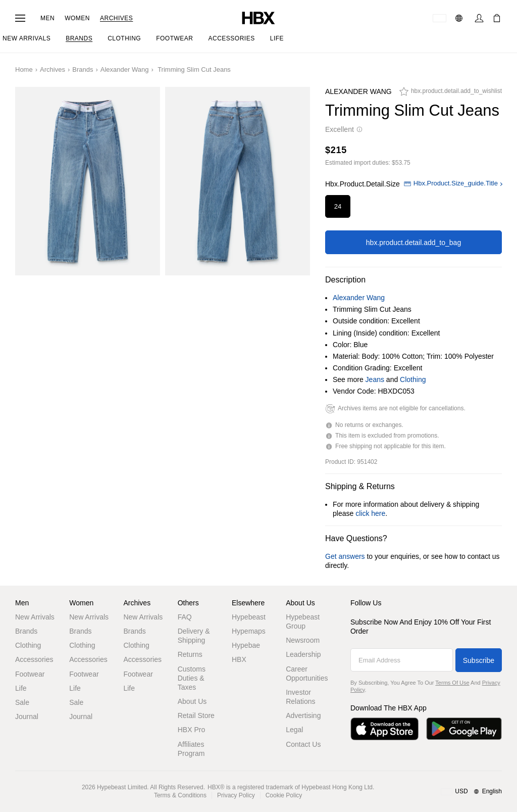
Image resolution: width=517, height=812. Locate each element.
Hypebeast (249, 617)
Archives (116, 18)
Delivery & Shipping (194, 636)
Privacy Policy (236, 795)
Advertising (303, 715)
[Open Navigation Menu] (20, 18)
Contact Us (303, 744)
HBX (239, 659)
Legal (294, 730)
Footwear (30, 674)
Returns (190, 654)
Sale (22, 702)
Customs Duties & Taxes (192, 678)
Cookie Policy (284, 795)
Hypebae (246, 645)
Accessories (34, 659)
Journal (27, 717)
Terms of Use (452, 683)
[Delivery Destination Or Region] (440, 18)
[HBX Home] (258, 17)
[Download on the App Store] (384, 729)
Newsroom (303, 640)
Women (77, 18)
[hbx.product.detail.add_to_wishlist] (451, 94)
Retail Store (196, 715)
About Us (192, 701)
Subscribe (479, 660)
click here (370, 513)
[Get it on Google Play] (464, 729)
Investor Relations (300, 697)
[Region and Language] (471, 792)
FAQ (185, 617)
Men (47, 18)
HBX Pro (191, 730)
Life (21, 688)
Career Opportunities (307, 674)
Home (24, 69)
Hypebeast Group (303, 622)
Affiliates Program (191, 749)
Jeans (375, 379)
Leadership (303, 654)
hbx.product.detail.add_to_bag (413, 243)
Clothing (413, 379)
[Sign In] (479, 18)
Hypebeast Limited (122, 787)
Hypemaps (249, 631)
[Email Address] (402, 660)
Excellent (344, 129)
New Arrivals (35, 617)
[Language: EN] (460, 18)
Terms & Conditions (180, 795)
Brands (83, 69)
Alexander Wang (125, 69)
